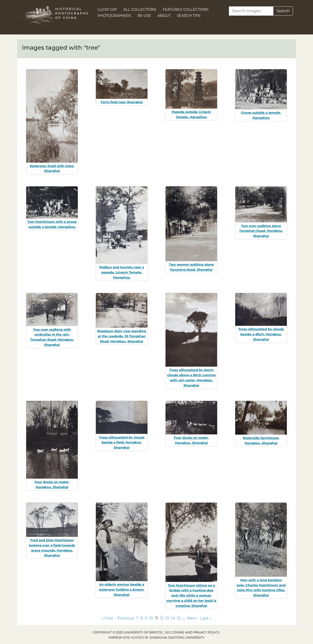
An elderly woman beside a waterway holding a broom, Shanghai (122, 589)
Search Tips (189, 16)
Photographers (114, 16)
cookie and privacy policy (196, 632)
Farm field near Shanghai (122, 102)
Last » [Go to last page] (206, 618)
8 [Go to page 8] (142, 618)
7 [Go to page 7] (137, 618)
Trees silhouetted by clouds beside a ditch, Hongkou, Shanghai (261, 334)
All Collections (140, 10)
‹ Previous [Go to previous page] (125, 618)
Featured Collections (186, 10)
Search (283, 11)
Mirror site (119, 638)
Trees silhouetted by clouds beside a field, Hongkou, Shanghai (122, 442)
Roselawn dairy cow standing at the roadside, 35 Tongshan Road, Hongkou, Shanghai (122, 336)
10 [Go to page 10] (151, 618)
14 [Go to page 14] (173, 618)
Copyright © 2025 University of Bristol (128, 632)
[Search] (251, 11)
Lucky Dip (107, 10)
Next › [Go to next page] (193, 618)
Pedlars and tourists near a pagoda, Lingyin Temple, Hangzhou (122, 272)
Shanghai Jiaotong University (177, 638)
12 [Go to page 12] (162, 618)
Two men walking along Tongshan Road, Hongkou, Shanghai (261, 231)
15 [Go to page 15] (179, 618)
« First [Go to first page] (107, 618)
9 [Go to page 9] (146, 618)
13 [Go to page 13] (167, 618)
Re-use (144, 16)
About (164, 16)
